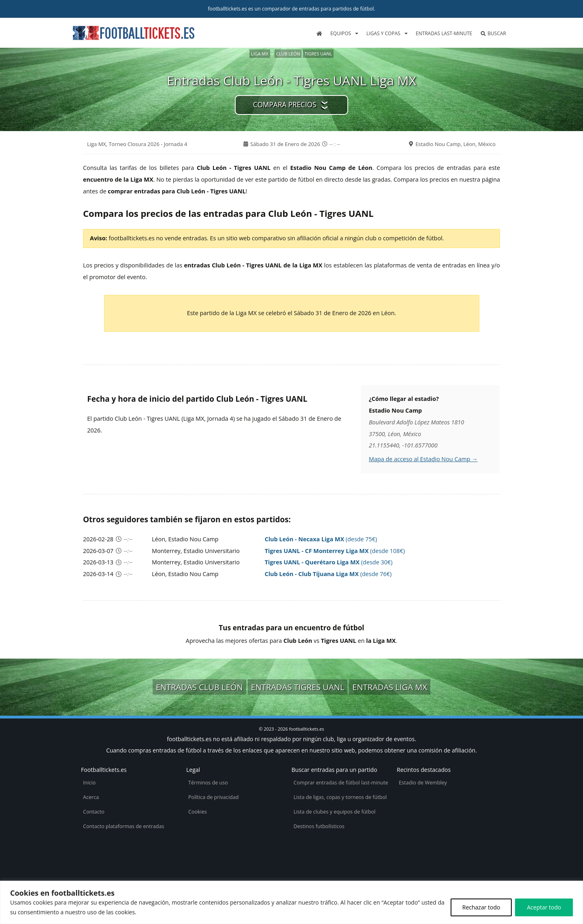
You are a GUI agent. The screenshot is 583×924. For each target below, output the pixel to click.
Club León (288, 54)
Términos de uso (208, 783)
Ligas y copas (383, 33)
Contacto (94, 812)
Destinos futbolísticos (319, 826)
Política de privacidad (213, 797)
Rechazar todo (481, 907)
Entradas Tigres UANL (298, 687)
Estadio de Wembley (423, 783)
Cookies (198, 812)
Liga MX (260, 54)
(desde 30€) (329, 562)
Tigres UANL (318, 54)
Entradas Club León (199, 687)
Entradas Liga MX (390, 687)
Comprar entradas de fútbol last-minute (341, 783)
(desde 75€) (321, 539)
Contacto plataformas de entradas (124, 826)
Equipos (341, 33)
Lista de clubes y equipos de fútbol (334, 812)
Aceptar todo (544, 907)
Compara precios (285, 105)
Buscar (493, 33)
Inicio (89, 783)
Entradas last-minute (444, 33)
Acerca (91, 797)
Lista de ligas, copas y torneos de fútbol (340, 797)
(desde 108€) (335, 551)
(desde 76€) (328, 574)
